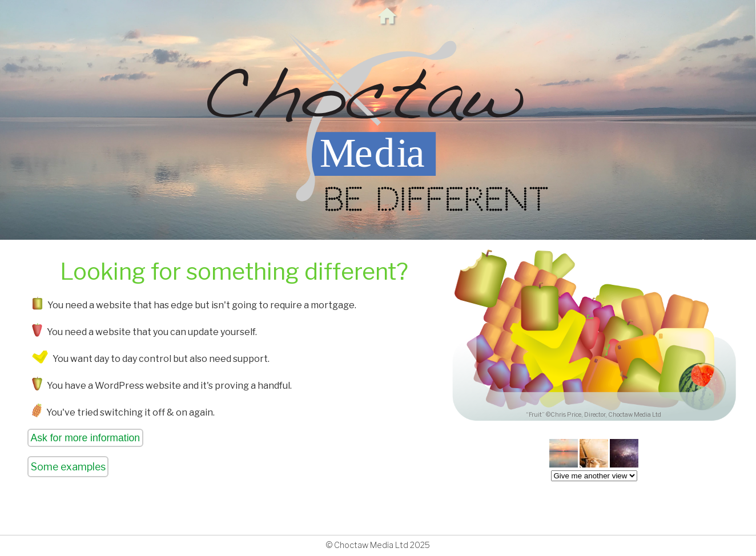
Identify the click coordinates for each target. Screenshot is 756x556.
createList (594, 476)
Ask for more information (86, 438)
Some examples (68, 467)
